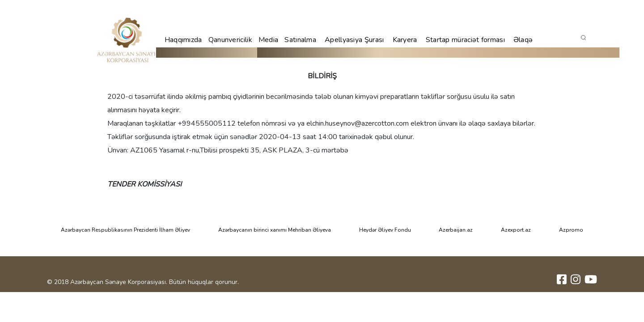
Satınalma (300, 40)
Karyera (405, 40)
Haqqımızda (183, 40)
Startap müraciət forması (465, 40)
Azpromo (571, 230)
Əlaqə (523, 40)
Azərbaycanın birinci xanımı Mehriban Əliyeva (275, 230)
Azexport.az (516, 230)
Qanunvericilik (230, 40)
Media (269, 40)
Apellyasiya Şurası (354, 40)
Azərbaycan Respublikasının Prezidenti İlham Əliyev (125, 230)
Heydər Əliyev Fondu (385, 230)
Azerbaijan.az (456, 230)
